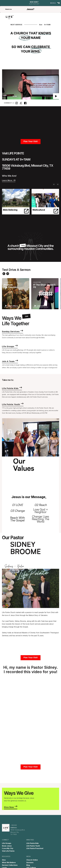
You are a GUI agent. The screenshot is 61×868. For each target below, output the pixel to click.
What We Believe (9, 862)
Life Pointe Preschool (35, 848)
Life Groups (7, 843)
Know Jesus (7, 846)
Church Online (32, 860)
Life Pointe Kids (32, 843)
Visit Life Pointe (8, 851)
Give (4, 860)
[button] (55, 3)
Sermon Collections (10, 865)
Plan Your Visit (31, 144)
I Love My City (8, 848)
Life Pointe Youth (33, 846)
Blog (28, 865)
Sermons (30, 862)
